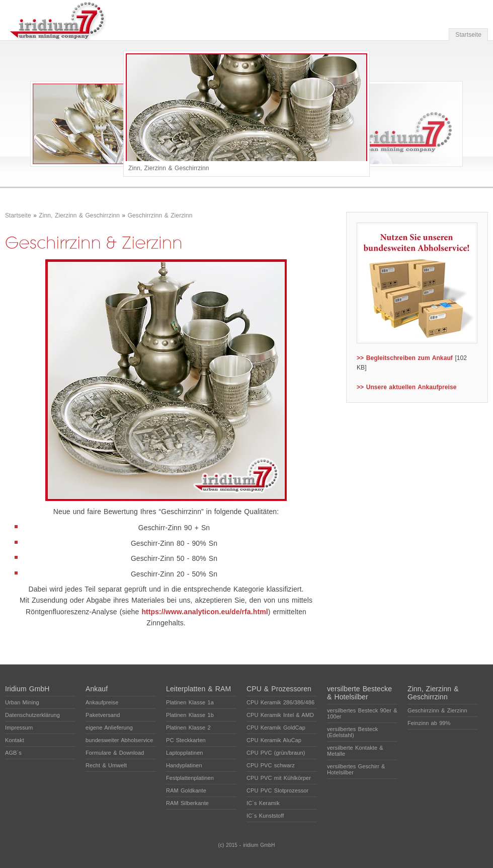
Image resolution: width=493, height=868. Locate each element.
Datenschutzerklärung (32, 715)
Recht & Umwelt (106, 765)
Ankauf (97, 689)
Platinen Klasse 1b (190, 715)
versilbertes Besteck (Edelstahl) (352, 732)
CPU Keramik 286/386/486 (280, 702)
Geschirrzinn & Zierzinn (160, 215)
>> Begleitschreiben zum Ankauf (405, 358)
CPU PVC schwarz (271, 765)
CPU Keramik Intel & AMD (280, 715)
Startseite (468, 35)
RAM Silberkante (187, 803)
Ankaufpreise (102, 702)
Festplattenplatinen (190, 778)
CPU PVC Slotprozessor (277, 790)
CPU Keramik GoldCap (276, 728)
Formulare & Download (115, 753)
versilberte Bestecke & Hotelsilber (359, 693)
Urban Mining (22, 702)
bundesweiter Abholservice (119, 740)
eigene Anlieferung (109, 728)
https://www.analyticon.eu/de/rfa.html (204, 612)
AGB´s (13, 753)
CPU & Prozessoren (279, 689)
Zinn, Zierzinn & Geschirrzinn (79, 215)
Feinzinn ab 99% (429, 723)
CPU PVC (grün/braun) (276, 753)
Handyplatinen (184, 765)
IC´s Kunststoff (265, 816)
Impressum (19, 728)
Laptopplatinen (185, 753)
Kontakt (15, 740)
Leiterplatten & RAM (198, 689)
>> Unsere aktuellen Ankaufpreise (407, 387)
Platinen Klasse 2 (188, 728)
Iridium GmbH (27, 689)
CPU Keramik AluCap (274, 740)
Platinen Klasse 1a (190, 702)
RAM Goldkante (186, 790)
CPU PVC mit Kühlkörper (279, 778)
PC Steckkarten (186, 740)
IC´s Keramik (263, 803)
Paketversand (103, 715)
